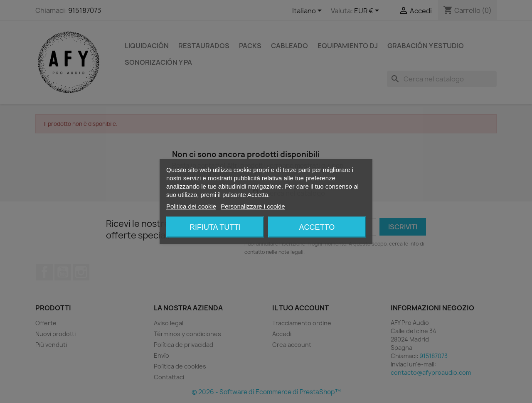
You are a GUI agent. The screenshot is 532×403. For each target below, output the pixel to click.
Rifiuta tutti (215, 227)
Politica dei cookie (191, 206)
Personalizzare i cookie (253, 206)
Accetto (317, 227)
